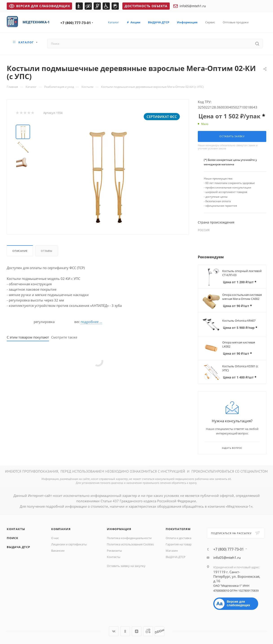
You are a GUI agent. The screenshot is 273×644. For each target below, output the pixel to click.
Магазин (172, 551)
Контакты (16, 529)
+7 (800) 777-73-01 (76, 23)
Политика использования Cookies (130, 544)
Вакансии (58, 551)
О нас (55, 538)
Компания (61, 529)
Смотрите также (64, 337)
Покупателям (178, 529)
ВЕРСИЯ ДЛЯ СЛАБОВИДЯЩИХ (39, 6)
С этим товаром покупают (28, 337)
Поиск (13, 538)
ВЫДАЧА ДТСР (18, 547)
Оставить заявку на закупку (126, 566)
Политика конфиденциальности (129, 538)
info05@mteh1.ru (190, 6)
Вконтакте (114, 631)
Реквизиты (114, 551)
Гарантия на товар (179, 544)
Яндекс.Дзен (137, 631)
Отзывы (47, 251)
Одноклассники (125, 631)
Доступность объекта (146, 6)
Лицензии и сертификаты (69, 544)
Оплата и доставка (178, 538)
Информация (119, 529)
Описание (20, 251)
